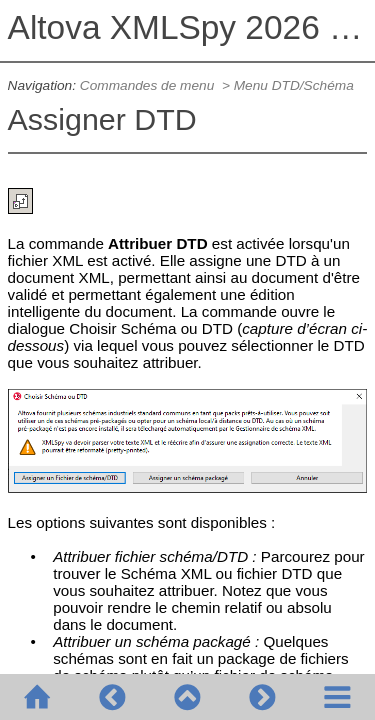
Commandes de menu (149, 85)
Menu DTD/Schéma (294, 85)
